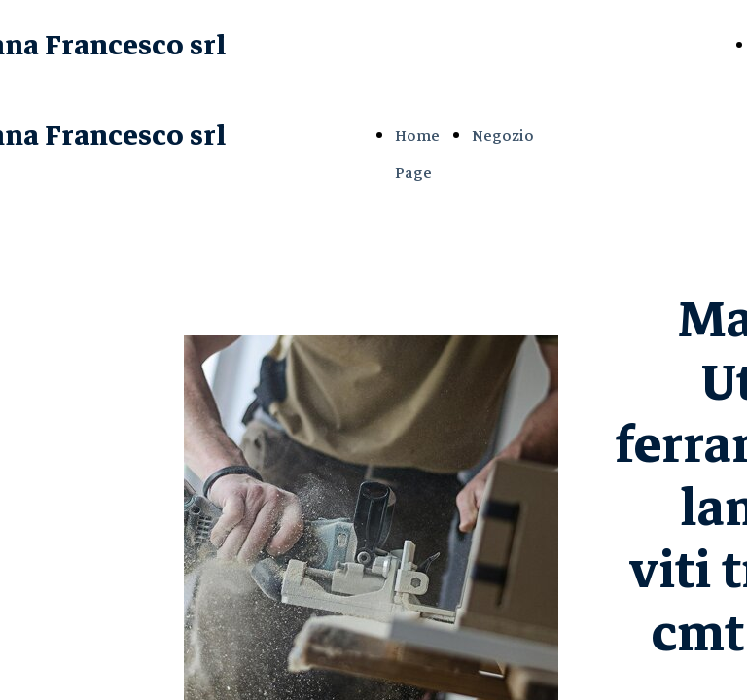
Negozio (503, 136)
